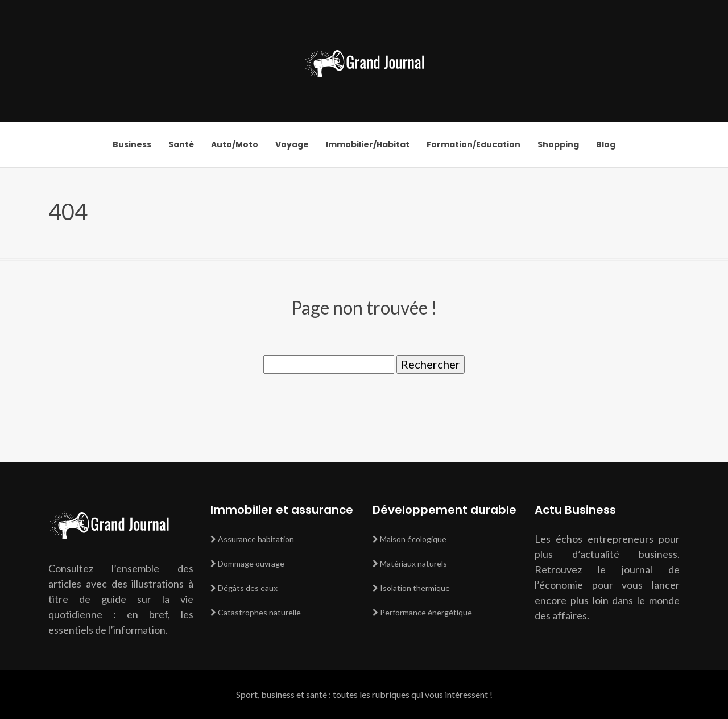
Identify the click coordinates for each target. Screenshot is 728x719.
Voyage (292, 144)
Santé (181, 144)
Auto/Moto (235, 144)
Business (132, 144)
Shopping (558, 144)
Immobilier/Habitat (368, 144)
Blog (606, 144)
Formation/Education (473, 144)
